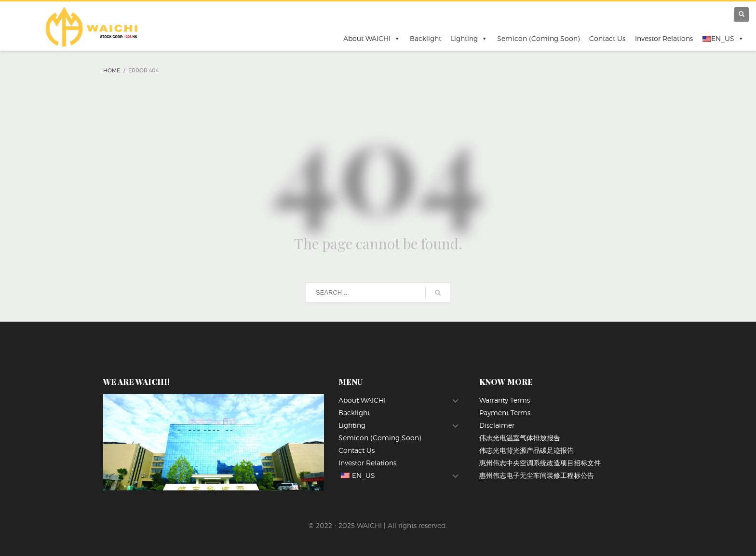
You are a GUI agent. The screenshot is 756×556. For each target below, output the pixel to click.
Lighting (469, 38)
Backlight (425, 38)
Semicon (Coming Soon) (538, 38)
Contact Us (607, 38)
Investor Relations (664, 38)
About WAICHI (372, 38)
